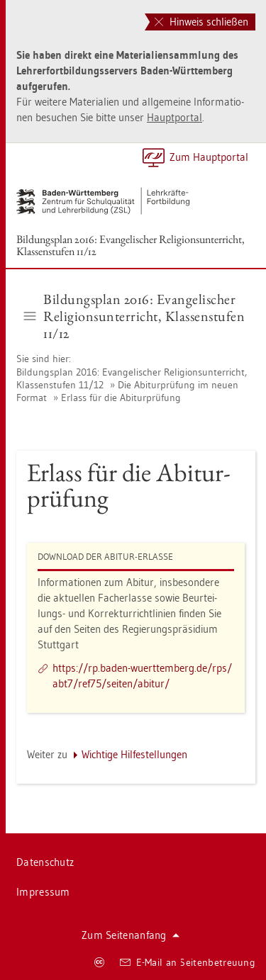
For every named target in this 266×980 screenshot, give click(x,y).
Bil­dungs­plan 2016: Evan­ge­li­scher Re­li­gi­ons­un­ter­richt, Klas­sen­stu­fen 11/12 (131, 245)
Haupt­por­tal (174, 117)
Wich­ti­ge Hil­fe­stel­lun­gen (134, 754)
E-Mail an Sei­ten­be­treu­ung (188, 962)
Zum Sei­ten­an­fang (131, 935)
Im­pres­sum (43, 892)
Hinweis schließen (201, 22)
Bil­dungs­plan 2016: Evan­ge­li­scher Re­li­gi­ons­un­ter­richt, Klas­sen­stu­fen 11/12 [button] (135, 316)
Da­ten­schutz (45, 862)
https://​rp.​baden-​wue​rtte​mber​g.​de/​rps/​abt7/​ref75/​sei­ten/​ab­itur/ (142, 676)
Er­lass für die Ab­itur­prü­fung (121, 398)
